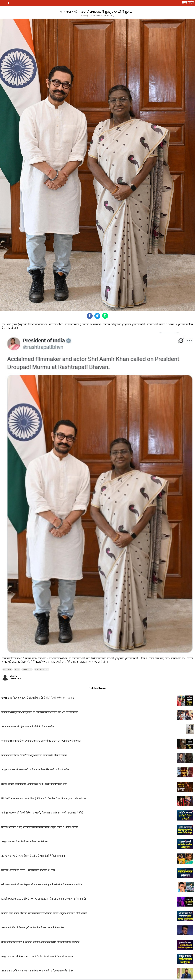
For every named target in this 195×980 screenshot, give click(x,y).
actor (17, 669)
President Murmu (42, 669)
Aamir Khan (27, 669)
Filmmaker (7, 669)
